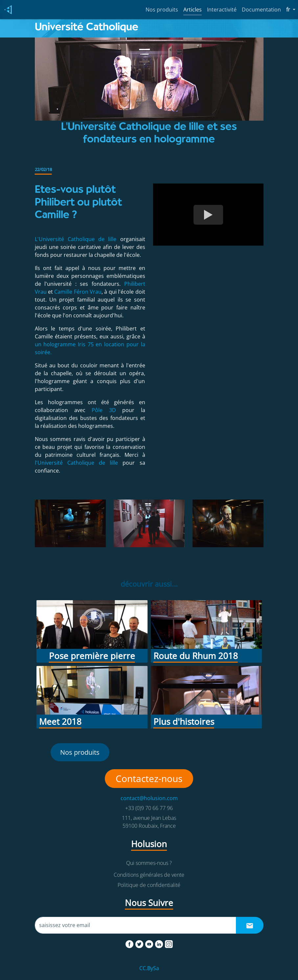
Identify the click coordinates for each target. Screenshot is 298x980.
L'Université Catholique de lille (78, 239)
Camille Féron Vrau (78, 292)
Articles (193, 10)
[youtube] (150, 943)
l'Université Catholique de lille (79, 463)
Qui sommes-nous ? (149, 863)
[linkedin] (160, 943)
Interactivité (222, 10)
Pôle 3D (104, 410)
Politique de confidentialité (149, 885)
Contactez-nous (149, 778)
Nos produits (162, 10)
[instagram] (169, 943)
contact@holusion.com (149, 798)
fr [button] (291, 9)
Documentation (261, 10)
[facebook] (130, 943)
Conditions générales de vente (149, 875)
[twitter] (140, 943)
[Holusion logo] (7, 10)
